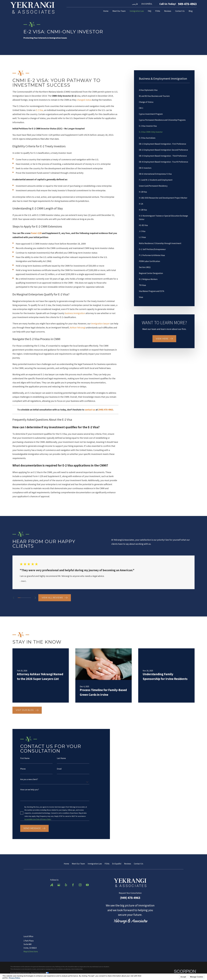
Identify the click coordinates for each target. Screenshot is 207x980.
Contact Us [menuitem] (180, 11)
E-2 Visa (39, 110)
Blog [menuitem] (191, 11)
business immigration (75, 313)
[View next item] (35, 598)
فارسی (135, 4)
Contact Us (139, 864)
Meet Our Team (78, 864)
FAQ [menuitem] (150, 11)
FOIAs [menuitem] (158, 11)
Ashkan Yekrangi (77, 328)
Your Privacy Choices (40, 973)
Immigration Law (95, 864)
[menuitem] (164, 90)
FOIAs (107, 864)
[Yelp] (66, 885)
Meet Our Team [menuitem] (119, 11)
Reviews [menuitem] (168, 11)
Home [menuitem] (106, 11)
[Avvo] (52, 885)
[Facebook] (73, 885)
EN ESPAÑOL (147, 4)
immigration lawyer (100, 324)
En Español (117, 864)
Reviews (128, 864)
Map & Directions (31, 951)
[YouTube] (87, 885)
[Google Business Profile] (59, 885)
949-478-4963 (187, 4)
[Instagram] (80, 885)
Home (66, 864)
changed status (84, 100)
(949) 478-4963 (130, 898)
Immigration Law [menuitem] (137, 11)
